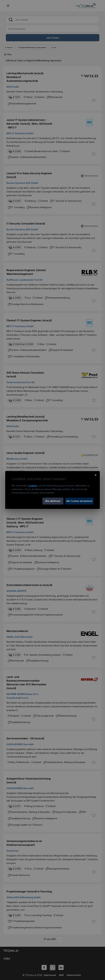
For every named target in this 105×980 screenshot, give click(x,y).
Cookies (33, 486)
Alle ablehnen (53, 501)
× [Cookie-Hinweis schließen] (96, 475)
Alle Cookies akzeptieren (79, 501)
